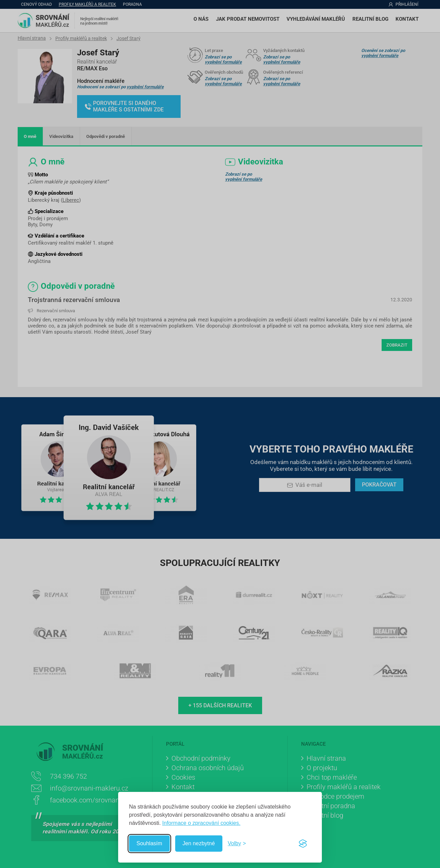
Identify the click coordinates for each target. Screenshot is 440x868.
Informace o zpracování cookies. (201, 823)
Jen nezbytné (199, 843)
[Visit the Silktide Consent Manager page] (303, 844)
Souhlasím (149, 843)
